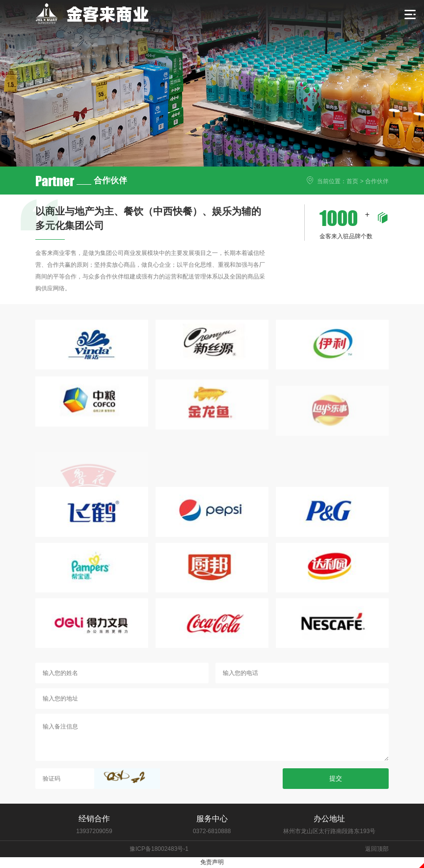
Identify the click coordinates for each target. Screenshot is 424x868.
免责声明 (212, 862)
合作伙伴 (377, 181)
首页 (352, 181)
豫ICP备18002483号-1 (159, 849)
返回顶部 (377, 849)
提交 (336, 834)
